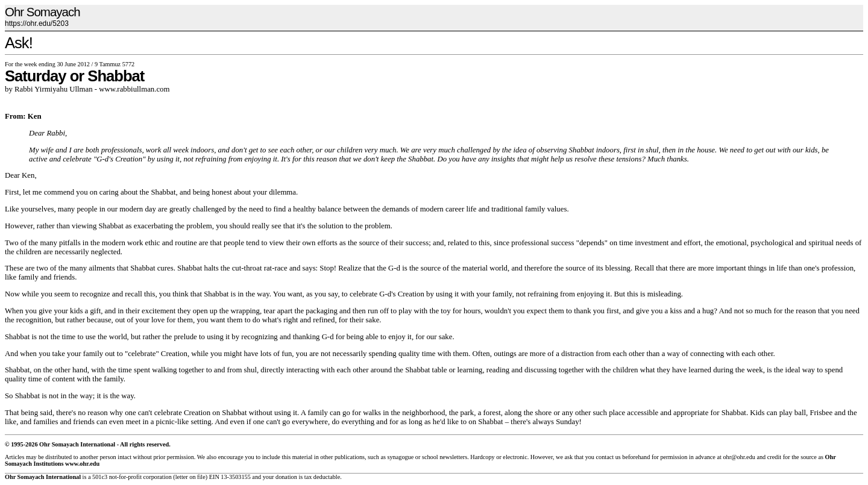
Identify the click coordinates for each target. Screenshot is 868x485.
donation (286, 477)
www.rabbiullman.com (134, 89)
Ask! (19, 43)
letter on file (190, 477)
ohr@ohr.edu (739, 457)
